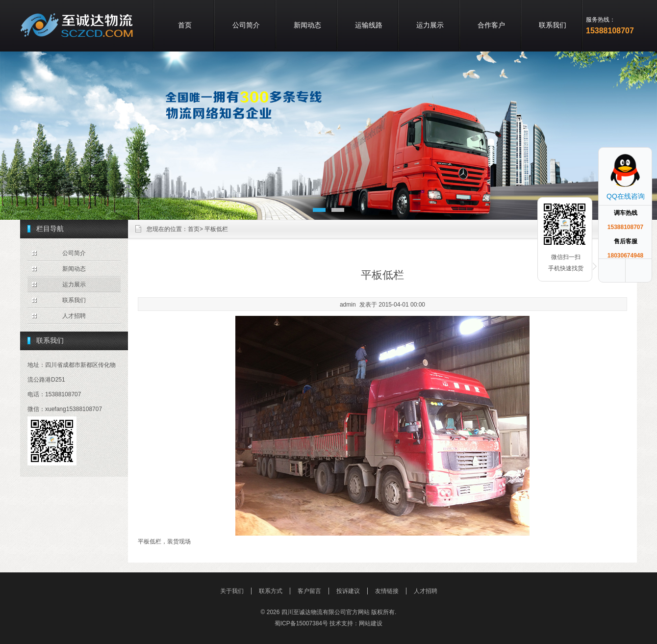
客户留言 (309, 591)
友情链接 (387, 591)
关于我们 (232, 591)
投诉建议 (348, 591)
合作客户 (491, 25)
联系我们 (553, 25)
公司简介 (246, 25)
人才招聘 (74, 316)
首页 (185, 25)
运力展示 (430, 25)
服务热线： (601, 20)
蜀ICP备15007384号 (301, 623)
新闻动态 (307, 25)
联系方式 (271, 591)
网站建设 (371, 623)
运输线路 (369, 25)
